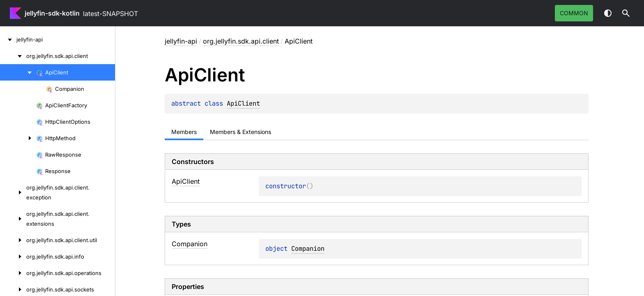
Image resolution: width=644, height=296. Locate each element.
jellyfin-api (181, 41)
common (574, 13)
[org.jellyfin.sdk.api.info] (13, 257)
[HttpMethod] (18, 138)
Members (184, 132)
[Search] (626, 13)
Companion (308, 249)
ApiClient (243, 103)
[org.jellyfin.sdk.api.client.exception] (13, 192)
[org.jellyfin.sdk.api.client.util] (13, 240)
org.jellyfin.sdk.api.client (241, 41)
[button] (626, 13)
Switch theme (608, 13)
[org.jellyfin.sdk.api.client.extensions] (13, 219)
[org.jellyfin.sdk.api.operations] (13, 273)
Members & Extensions (240, 132)
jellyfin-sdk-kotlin (52, 13)
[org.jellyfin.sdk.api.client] (13, 56)
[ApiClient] (18, 72)
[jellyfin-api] (8, 39)
